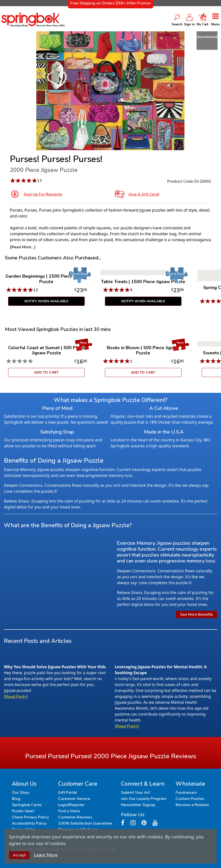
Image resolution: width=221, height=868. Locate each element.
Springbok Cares (27, 805)
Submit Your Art (135, 793)
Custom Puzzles (190, 799)
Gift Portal (68, 793)
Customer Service (74, 799)
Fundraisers (186, 793)
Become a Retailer (192, 805)
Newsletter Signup (138, 805)
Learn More (46, 855)
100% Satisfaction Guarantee (85, 823)
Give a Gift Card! (144, 194)
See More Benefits (197, 615)
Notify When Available (46, 301)
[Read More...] (23, 247)
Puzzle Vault (23, 811)
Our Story (21, 793)
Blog (16, 799)
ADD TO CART (46, 372)
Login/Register (71, 805)
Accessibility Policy (29, 823)
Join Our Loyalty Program (144, 799)
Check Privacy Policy (30, 817)
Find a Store (69, 811)
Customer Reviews (75, 817)
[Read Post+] (16, 697)
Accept (19, 855)
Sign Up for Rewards (43, 194)
